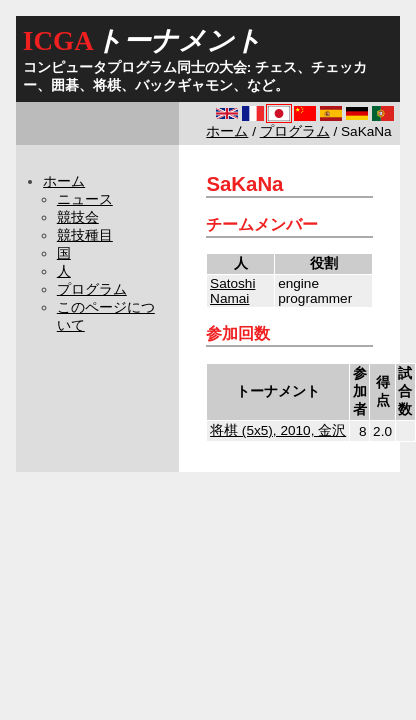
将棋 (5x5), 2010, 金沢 (278, 430)
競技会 (78, 217)
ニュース (85, 199)
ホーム (227, 131)
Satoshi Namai (232, 291)
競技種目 (85, 235)
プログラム (295, 131)
